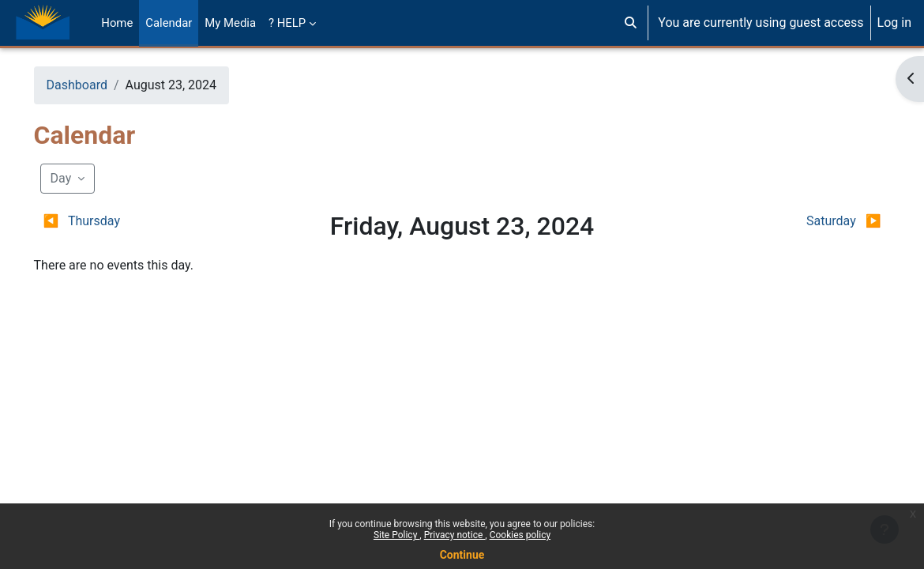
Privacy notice (455, 535)
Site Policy (396, 535)
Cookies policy (520, 535)
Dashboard (99, 85)
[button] (631, 23)
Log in (894, 23)
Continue (462, 555)
